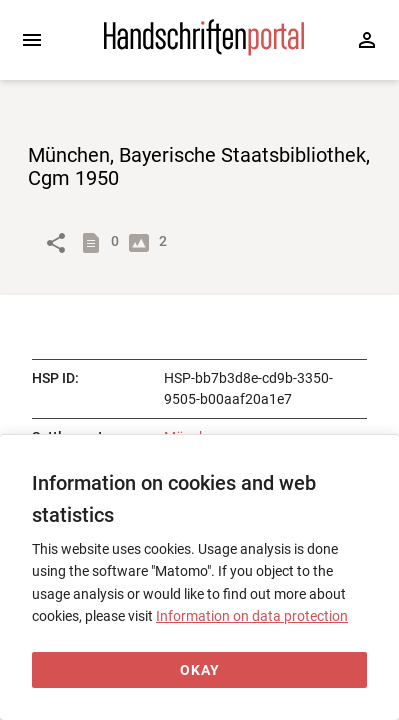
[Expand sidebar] (32, 40)
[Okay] (199, 670)
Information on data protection (252, 616)
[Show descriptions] (95, 243)
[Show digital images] (143, 243)
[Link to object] (56, 243)
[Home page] (204, 51)
